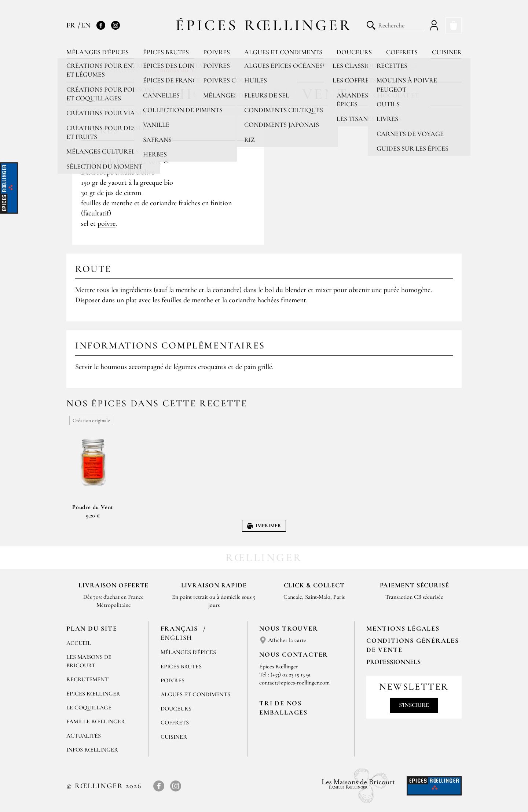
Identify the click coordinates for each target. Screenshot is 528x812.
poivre (107, 224)
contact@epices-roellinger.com (294, 683)
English (177, 638)
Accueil (79, 643)
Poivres (217, 52)
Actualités (84, 736)
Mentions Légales (403, 628)
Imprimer (264, 526)
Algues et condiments (283, 52)
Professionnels (393, 662)
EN (86, 25)
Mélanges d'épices (98, 52)
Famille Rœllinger (96, 721)
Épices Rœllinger (264, 25)
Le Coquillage (89, 708)
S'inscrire (414, 705)
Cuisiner (447, 52)
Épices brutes (166, 52)
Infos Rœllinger (92, 750)
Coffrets (402, 52)
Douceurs (354, 52)
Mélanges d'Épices (188, 652)
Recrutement (87, 679)
